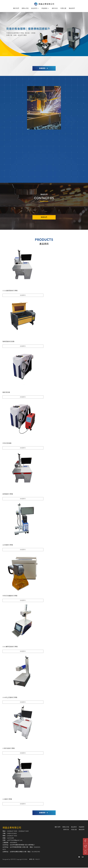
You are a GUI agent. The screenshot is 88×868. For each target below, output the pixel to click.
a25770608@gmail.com (15, 841)
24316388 (11, 838)
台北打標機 (35, 855)
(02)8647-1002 (12, 836)
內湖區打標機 (43, 855)
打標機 (29, 855)
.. (28, 860)
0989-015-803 (12, 834)
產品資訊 (34, 8)
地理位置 (63, 8)
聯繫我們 (44, 217)
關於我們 (16, 8)
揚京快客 (13, 860)
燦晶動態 (45, 8)
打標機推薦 (58, 855)
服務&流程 (25, 8)
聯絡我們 (72, 8)
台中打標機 (51, 855)
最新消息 (55, 8)
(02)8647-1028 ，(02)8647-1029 (18, 831)
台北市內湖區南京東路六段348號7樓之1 (22, 845)
